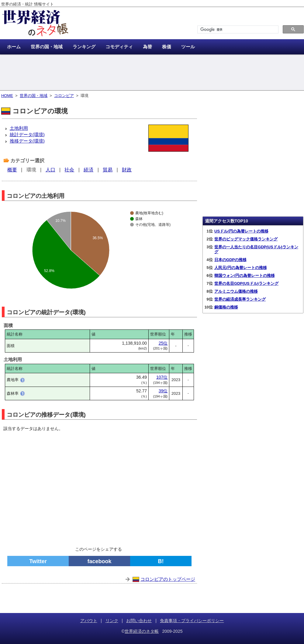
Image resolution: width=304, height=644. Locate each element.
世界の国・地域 (34, 96)
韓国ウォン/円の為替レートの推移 (245, 276)
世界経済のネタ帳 (142, 631)
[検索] (237, 30)
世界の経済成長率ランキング (240, 299)
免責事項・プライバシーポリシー (192, 621)
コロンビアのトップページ (168, 579)
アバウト (89, 621)
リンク (112, 621)
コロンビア (64, 96)
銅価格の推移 (226, 307)
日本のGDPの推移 (230, 260)
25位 (163, 343)
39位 (163, 391)
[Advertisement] (152, 73)
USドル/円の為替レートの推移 (241, 231)
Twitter (38, 561)
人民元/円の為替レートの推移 (241, 268)
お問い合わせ (139, 621)
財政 (127, 170)
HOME (7, 96)
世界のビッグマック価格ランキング (246, 239)
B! (161, 561)
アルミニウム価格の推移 (236, 291)
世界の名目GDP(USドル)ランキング (246, 283)
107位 (162, 377)
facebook (99, 561)
